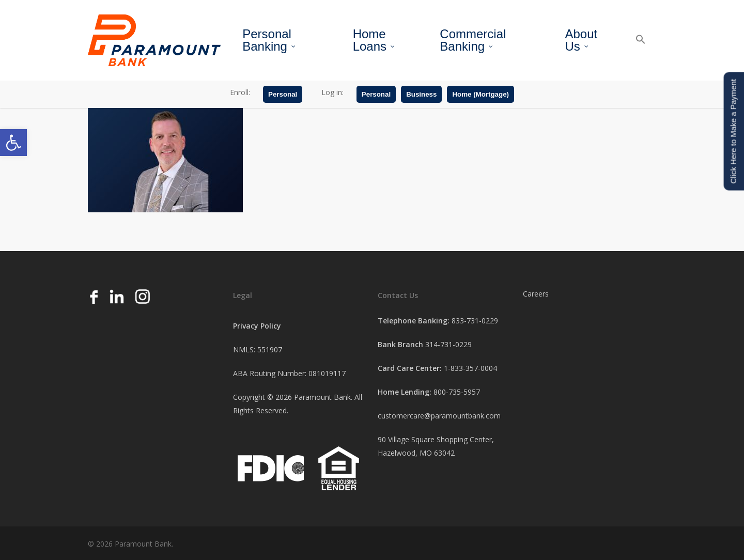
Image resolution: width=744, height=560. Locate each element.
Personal (283, 94)
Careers (536, 294)
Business (421, 94)
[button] (13, 143)
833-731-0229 (475, 321)
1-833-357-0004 (470, 368)
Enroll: (240, 92)
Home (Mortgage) (481, 94)
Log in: (332, 92)
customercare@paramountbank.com (439, 416)
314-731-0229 (448, 344)
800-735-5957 (457, 392)
